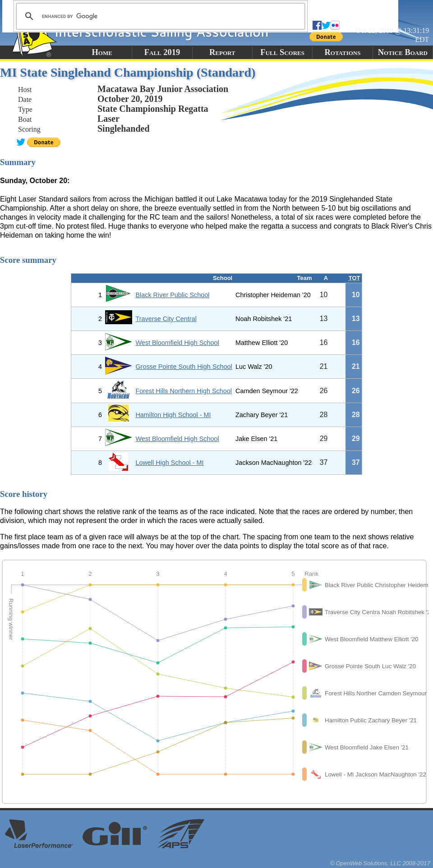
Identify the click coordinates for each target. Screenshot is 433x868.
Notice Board (403, 52)
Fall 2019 (162, 52)
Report (222, 52)
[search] (159, 16)
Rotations (342, 52)
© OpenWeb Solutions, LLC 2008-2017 (380, 863)
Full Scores (282, 52)
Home (102, 52)
